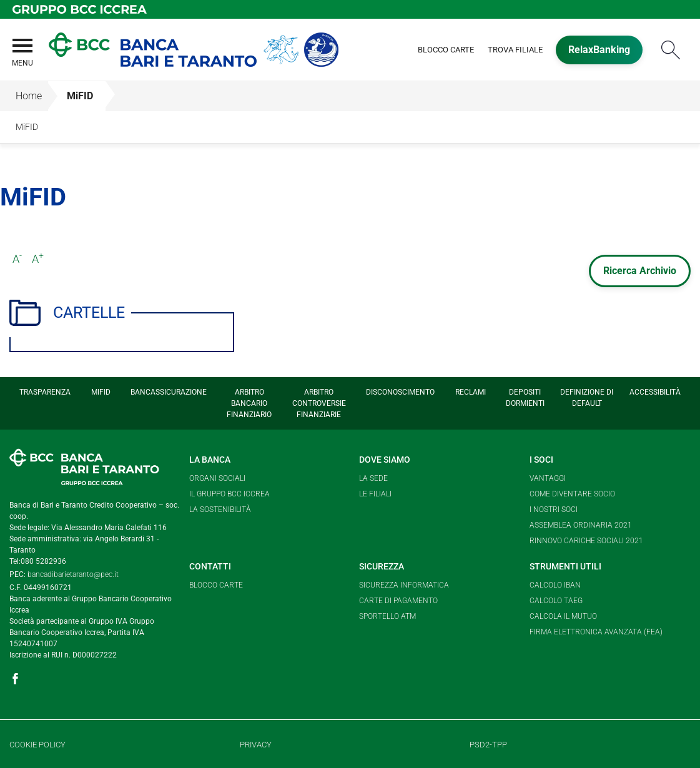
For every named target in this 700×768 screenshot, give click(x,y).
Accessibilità (655, 392)
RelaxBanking (599, 50)
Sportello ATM (387, 616)
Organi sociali (217, 478)
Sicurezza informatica (404, 585)
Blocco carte (216, 585)
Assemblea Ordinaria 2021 (581, 525)
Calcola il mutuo (563, 616)
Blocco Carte (446, 50)
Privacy (256, 745)
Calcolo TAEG (556, 601)
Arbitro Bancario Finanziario (249, 403)
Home (29, 96)
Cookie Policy (37, 745)
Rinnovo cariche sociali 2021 (586, 541)
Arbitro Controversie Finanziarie (319, 403)
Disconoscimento (400, 392)
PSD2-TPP (488, 745)
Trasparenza (45, 392)
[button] (22, 60)
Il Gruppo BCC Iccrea (229, 494)
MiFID (80, 96)
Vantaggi (548, 478)
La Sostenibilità (220, 510)
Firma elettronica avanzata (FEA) (596, 632)
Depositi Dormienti (525, 398)
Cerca (671, 50)
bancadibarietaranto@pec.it (73, 574)
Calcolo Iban (555, 585)
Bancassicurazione (169, 392)
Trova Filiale (515, 50)
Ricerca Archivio (640, 271)
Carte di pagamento (398, 601)
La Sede (373, 478)
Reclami (471, 392)
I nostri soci (554, 510)
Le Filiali (375, 494)
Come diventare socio (572, 494)
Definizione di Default (587, 398)
